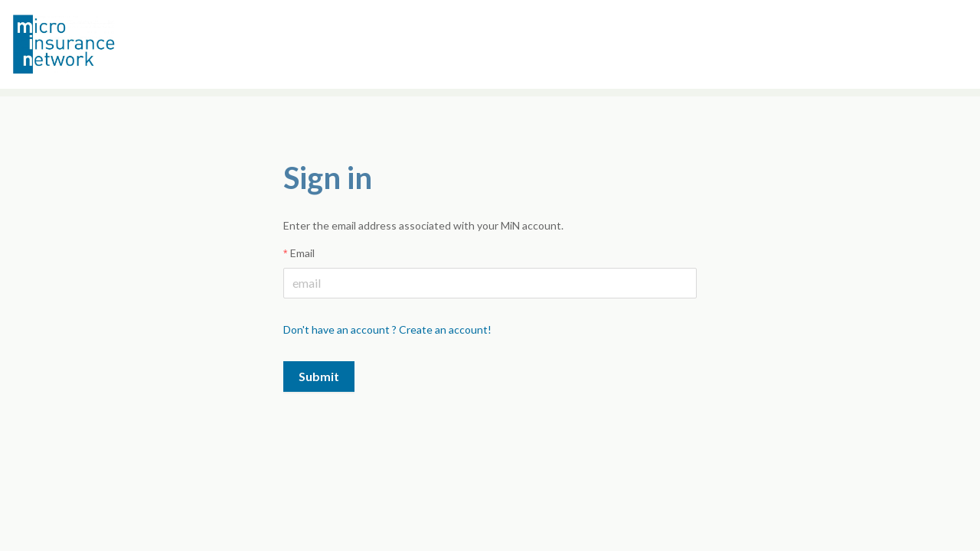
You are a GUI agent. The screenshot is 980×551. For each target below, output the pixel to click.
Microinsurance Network (89, 44)
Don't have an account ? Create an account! (387, 329)
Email (302, 253)
